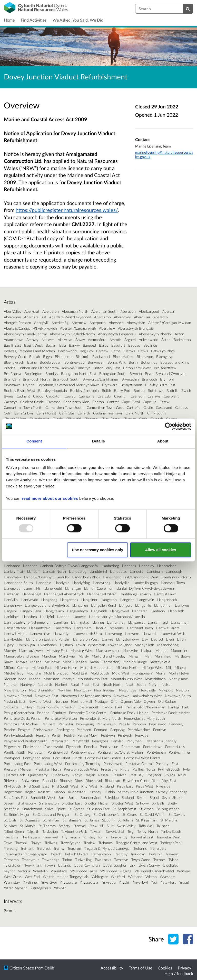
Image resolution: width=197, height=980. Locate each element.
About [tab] (163, 441)
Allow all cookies (160, 550)
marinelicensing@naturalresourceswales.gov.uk (164, 155)
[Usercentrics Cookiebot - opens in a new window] (169, 426)
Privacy (184, 968)
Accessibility (112, 968)
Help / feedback (179, 973)
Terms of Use (140, 968)
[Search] (188, 9)
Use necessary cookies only (97, 550)
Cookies (165, 968)
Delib (49, 968)
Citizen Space (22, 968)
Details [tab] (98, 441)
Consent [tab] (34, 441)
